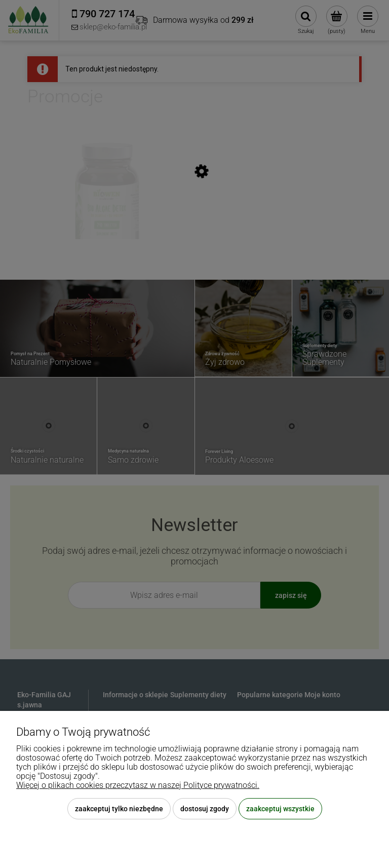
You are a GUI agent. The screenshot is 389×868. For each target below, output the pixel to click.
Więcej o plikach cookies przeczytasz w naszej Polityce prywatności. (138, 785)
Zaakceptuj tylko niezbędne (119, 809)
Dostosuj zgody (205, 809)
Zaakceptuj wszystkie (280, 809)
